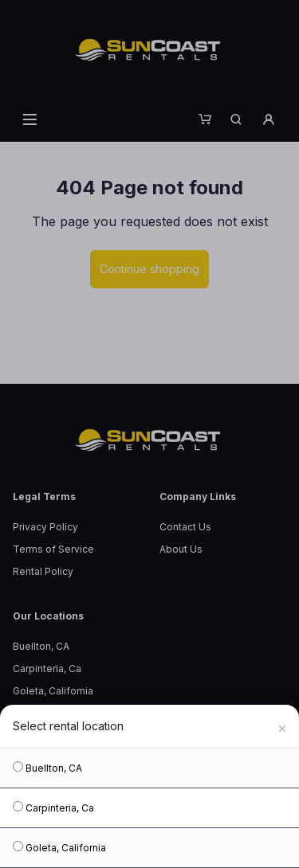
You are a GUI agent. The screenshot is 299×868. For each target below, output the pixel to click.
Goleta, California (59, 847)
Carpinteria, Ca (53, 807)
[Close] (282, 726)
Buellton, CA (47, 768)
